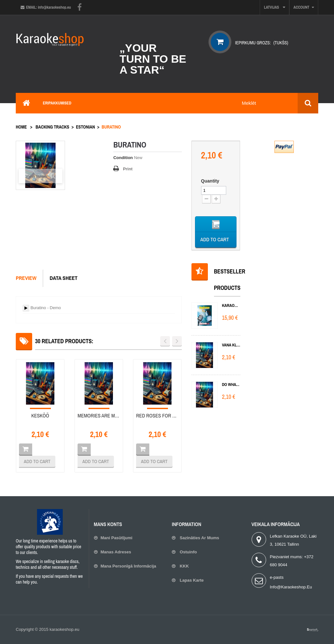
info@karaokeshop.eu (291, 587)
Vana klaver (231, 345)
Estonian (85, 127)
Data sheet (64, 278)
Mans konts (108, 524)
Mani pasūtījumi (117, 538)
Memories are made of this (99, 416)
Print (128, 169)
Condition (123, 158)
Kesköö (40, 416)
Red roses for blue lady (157, 416)
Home (21, 127)
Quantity (210, 181)
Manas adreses (116, 552)
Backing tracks (53, 127)
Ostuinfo (188, 552)
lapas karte (191, 580)
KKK (184, 566)
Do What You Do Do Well (231, 385)
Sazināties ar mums (199, 538)
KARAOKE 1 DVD (231, 305)
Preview (26, 278)
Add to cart (37, 461)
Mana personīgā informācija (129, 566)
